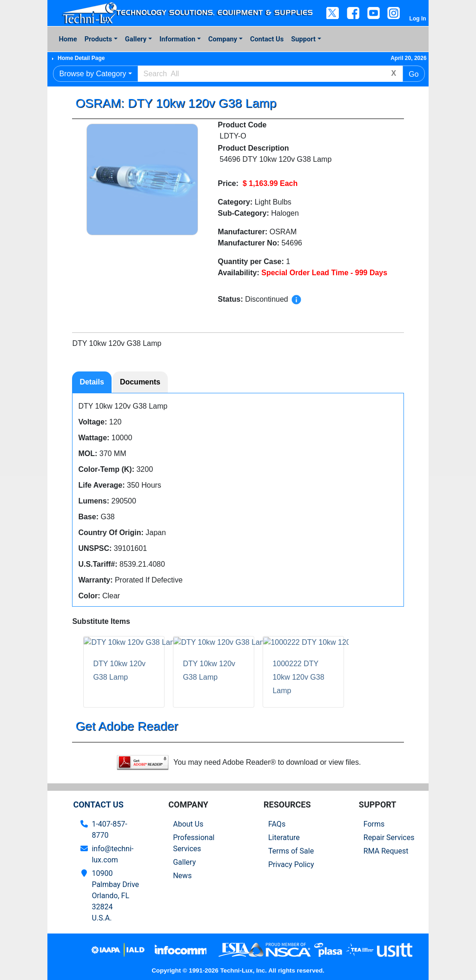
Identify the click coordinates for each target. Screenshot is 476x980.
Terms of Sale (291, 851)
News (182, 876)
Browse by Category (93, 74)
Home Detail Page (81, 58)
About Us (188, 824)
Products (98, 39)
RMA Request (386, 851)
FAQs (277, 824)
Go (413, 74)
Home (68, 39)
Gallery (136, 39)
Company (223, 39)
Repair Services (389, 838)
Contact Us (267, 39)
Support (303, 39)
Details (92, 382)
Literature (284, 838)
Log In (418, 19)
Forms (374, 824)
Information (177, 39)
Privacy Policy (291, 864)
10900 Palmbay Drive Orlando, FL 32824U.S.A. (115, 896)
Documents (140, 382)
